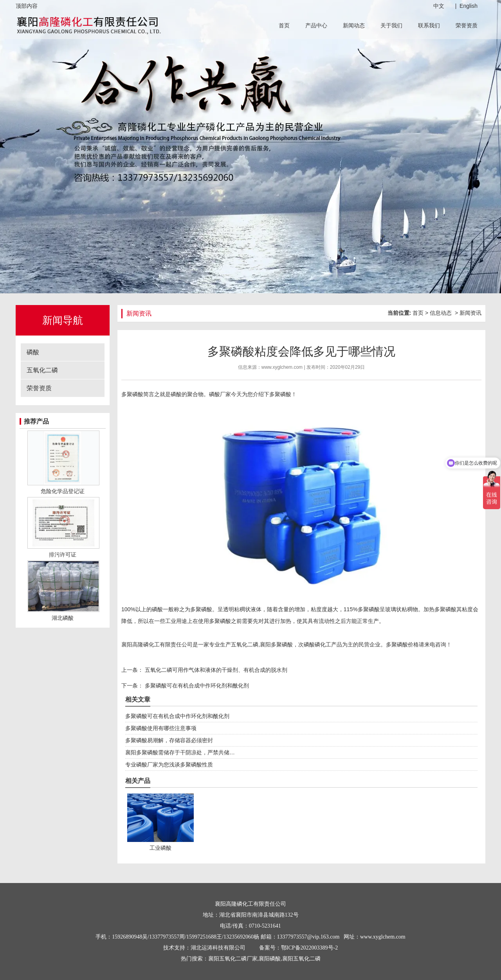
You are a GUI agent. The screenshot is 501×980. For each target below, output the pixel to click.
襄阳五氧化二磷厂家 (233, 959)
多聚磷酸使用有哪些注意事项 (161, 728)
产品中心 (316, 25)
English (469, 6)
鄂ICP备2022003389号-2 (309, 948)
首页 (284, 25)
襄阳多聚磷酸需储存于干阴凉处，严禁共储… (180, 752)
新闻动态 (354, 25)
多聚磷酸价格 (402, 644)
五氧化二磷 (42, 370)
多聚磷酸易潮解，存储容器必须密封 (169, 740)
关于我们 (391, 25)
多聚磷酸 (201, 609)
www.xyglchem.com (282, 367)
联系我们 (429, 25)
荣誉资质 (467, 25)
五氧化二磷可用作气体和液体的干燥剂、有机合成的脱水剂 (215, 670)
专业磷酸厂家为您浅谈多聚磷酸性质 (169, 765)
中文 (439, 6)
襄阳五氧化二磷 (301, 959)
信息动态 (441, 313)
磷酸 (33, 352)
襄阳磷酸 (270, 959)
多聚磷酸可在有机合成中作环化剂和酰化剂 (196, 686)
